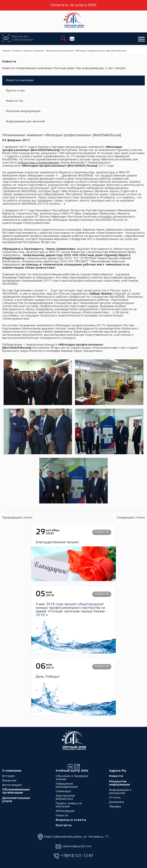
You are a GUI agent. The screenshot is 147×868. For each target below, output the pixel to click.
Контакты (64, 825)
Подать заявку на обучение (69, 805)
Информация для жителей (25, 122)
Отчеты (115, 798)
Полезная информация (23, 111)
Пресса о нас (15, 91)
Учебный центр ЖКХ (72, 771)
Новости (17, 51)
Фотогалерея (12, 785)
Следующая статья (131, 518)
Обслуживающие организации (16, 791)
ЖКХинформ (65, 811)
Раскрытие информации (120, 783)
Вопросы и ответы (71, 820)
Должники (116, 802)
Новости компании (34, 51)
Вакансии (9, 781)
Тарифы (115, 807)
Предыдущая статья (17, 518)
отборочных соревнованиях (39, 163)
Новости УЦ (14, 101)
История (8, 776)
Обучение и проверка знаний (72, 778)
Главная (6, 51)
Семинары (63, 791)
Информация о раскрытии (120, 792)
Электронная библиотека (65, 797)
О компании (12, 771)
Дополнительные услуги (16, 800)
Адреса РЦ (117, 771)
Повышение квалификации (67, 785)
